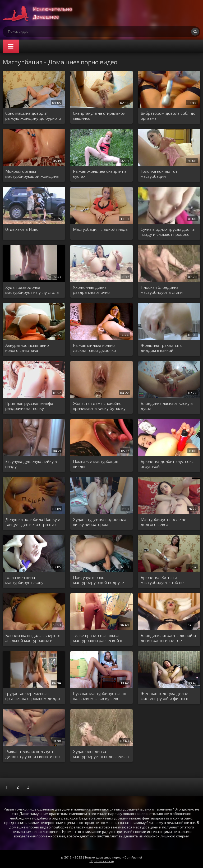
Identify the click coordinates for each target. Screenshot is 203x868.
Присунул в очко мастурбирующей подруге (98, 580)
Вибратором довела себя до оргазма (168, 116)
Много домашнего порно (42, 13)
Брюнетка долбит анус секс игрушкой (167, 464)
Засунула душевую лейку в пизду (31, 464)
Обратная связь (102, 861)
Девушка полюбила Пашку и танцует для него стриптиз (33, 522)
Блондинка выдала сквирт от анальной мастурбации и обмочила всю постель (33, 638)
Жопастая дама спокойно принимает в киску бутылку (99, 406)
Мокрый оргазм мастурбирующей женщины (32, 174)
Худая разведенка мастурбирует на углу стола (32, 290)
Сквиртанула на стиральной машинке (99, 116)
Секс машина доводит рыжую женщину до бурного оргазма (33, 116)
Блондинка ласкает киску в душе (167, 406)
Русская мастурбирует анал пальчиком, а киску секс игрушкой (100, 696)
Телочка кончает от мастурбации (159, 174)
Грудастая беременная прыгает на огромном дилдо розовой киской (33, 696)
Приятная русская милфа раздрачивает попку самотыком (29, 406)
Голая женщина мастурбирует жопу (24, 580)
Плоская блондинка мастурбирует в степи (162, 290)
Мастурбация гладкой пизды (101, 229)
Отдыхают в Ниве (22, 229)
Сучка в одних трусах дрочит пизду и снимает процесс (168, 232)
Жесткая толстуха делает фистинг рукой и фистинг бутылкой (165, 696)
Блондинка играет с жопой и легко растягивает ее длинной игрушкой (168, 638)
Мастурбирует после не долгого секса (163, 522)
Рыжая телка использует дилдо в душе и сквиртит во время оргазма (33, 754)
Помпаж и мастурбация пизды (96, 464)
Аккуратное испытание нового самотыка (27, 348)
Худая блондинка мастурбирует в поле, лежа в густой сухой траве (101, 754)
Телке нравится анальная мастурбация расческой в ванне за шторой (98, 638)
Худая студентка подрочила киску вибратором (100, 522)
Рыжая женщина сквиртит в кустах (100, 174)
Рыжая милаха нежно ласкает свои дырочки (94, 348)
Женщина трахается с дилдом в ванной (162, 348)
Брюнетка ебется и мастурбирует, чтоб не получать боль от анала (163, 580)
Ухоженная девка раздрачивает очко (91, 290)
